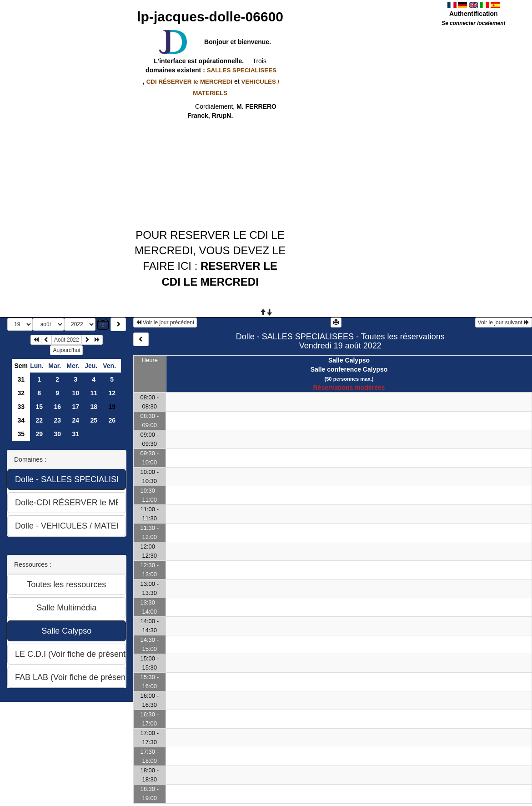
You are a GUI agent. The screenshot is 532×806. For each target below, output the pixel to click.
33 (21, 407)
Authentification (474, 14)
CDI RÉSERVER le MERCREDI (189, 82)
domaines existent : (210, 70)
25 (94, 420)
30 (57, 434)
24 (75, 420)
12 (112, 393)
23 (57, 420)
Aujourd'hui (66, 350)
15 (39, 407)
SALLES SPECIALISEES (242, 70)
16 (57, 407)
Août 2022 (67, 340)
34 (21, 420)
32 (21, 393)
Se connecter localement (473, 23)
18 (94, 407)
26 (112, 420)
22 (39, 420)
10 (75, 393)
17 (75, 407)
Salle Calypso (349, 360)
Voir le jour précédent (165, 322)
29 (39, 434)
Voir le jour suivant (504, 322)
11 (94, 393)
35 (21, 434)
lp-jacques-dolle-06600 (210, 17)
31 (21, 379)
